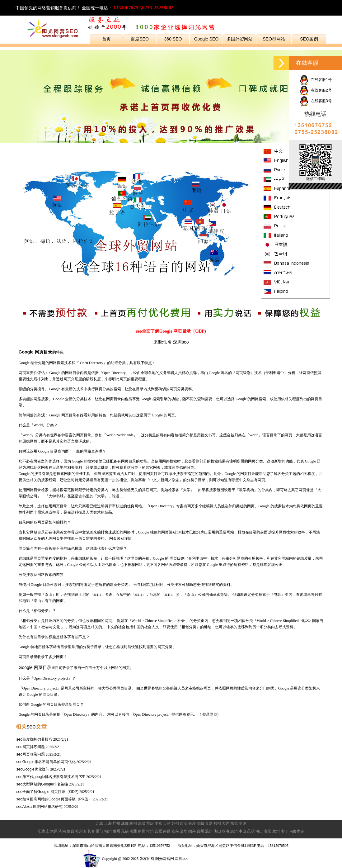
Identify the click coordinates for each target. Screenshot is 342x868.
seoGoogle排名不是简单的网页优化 (46, 762)
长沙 (192, 823)
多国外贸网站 (240, 39)
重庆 (150, 823)
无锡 (125, 831)
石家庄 (44, 831)
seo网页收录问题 (31, 754)
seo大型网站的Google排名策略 (42, 784)
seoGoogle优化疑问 (33, 769)
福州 (108, 831)
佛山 (217, 831)
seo (31, 727)
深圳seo (181, 342)
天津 (167, 823)
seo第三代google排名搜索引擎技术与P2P (51, 777)
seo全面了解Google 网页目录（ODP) (47, 792)
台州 (200, 831)
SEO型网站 (274, 39)
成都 (125, 823)
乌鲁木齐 (297, 831)
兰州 (276, 831)
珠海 (226, 831)
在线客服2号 (315, 90)
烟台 (71, 831)
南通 (133, 831)
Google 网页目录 (35, 667)
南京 (158, 823)
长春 (91, 831)
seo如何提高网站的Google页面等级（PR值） (54, 799)
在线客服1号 (315, 80)
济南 (62, 831)
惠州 (234, 831)
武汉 (142, 823)
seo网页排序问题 (31, 747)
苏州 (175, 823)
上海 (108, 823)
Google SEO (206, 39)
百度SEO (140, 39)
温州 (209, 831)
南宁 (284, 831)
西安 (184, 823)
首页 (106, 39)
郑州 (217, 823)
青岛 (209, 823)
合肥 (158, 831)
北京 (100, 823)
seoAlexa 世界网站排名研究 (40, 807)
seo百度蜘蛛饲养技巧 (34, 739)
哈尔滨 (81, 831)
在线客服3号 (315, 101)
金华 (184, 831)
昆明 (251, 831)
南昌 (167, 831)
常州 (150, 831)
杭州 (133, 823)
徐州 (142, 831)
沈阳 (200, 823)
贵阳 (268, 831)
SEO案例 (309, 39)
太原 (54, 831)
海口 (259, 831)
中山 (242, 831)
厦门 (100, 831)
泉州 (116, 831)
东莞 (234, 823)
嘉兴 (175, 831)
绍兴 (192, 831)
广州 (116, 823)
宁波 (242, 823)
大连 (226, 823)
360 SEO (173, 39)
